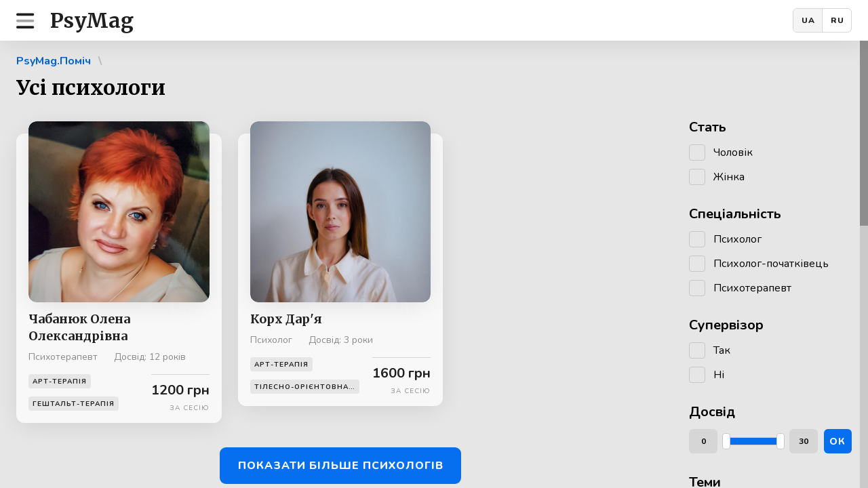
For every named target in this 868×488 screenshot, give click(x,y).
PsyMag (92, 20)
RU (837, 20)
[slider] (726, 441)
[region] (434, 264)
